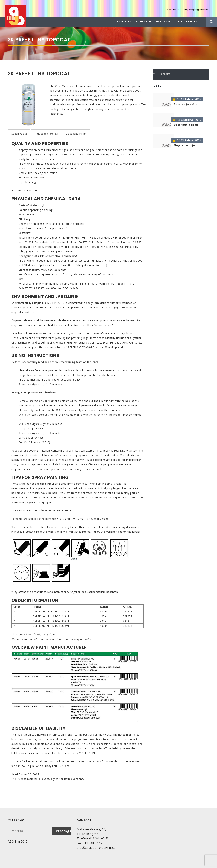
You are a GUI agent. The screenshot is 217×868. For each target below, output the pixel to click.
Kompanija (144, 22)
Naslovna (124, 22)
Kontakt (193, 22)
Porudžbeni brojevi (46, 134)
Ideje (178, 22)
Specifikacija (19, 134)
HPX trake (163, 22)
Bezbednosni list (76, 134)
